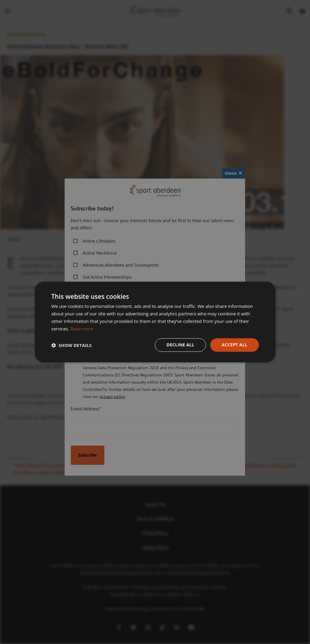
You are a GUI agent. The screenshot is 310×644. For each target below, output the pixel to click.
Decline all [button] (180, 345)
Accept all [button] (234, 345)
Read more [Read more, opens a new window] (82, 329)
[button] (72, 345)
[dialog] (155, 322)
